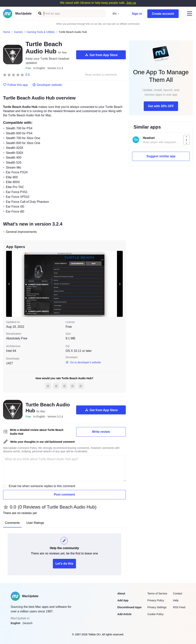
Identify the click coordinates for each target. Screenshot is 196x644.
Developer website (47, 85)
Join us (131, 3)
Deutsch (28, 623)
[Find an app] (40, 13)
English (16, 623)
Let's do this (65, 564)
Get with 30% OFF (161, 106)
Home (7, 32)
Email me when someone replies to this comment (42, 486)
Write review (101, 432)
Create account (163, 14)
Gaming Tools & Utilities (41, 32)
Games (18, 32)
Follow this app (15, 85)
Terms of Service (157, 593)
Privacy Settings (157, 607)
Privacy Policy (156, 600)
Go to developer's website (83, 362)
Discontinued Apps (129, 607)
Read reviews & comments (101, 75)
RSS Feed (179, 607)
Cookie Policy (155, 614)
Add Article (124, 614)
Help (176, 600)
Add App (123, 600)
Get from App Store (101, 55)
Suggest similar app (161, 156)
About (121, 593)
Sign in (137, 14)
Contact (177, 593)
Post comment (64, 494)
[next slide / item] (120, 284)
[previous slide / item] (9, 284)
